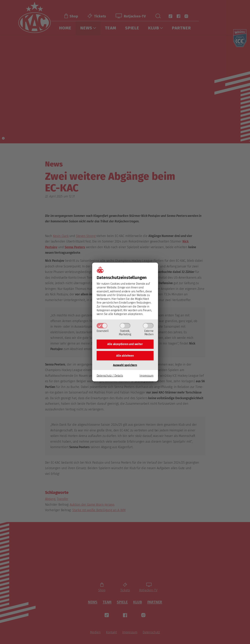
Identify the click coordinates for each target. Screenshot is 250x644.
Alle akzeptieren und (125, 344)
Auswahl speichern (125, 366)
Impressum (146, 376)
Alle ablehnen (125, 356)
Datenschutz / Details (110, 376)
